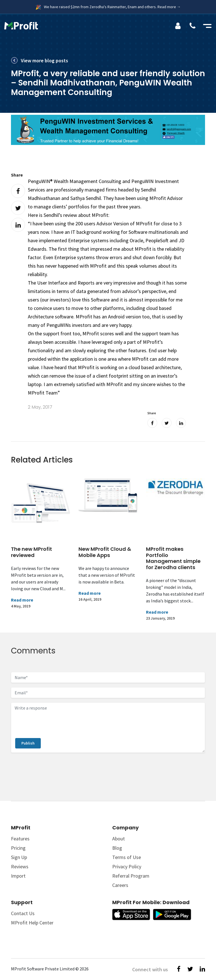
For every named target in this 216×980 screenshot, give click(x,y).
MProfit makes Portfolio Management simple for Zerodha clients (173, 558)
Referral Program (131, 876)
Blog (117, 848)
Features (20, 839)
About (119, 839)
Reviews (20, 866)
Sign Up (19, 857)
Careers (120, 885)
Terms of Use (127, 857)
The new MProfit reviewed (31, 552)
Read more (22, 600)
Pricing (18, 848)
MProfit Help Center (32, 923)
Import (18, 876)
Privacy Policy (127, 866)
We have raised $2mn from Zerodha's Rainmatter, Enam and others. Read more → (112, 7)
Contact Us (23, 913)
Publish (28, 743)
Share (17, 175)
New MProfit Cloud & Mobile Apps (105, 552)
